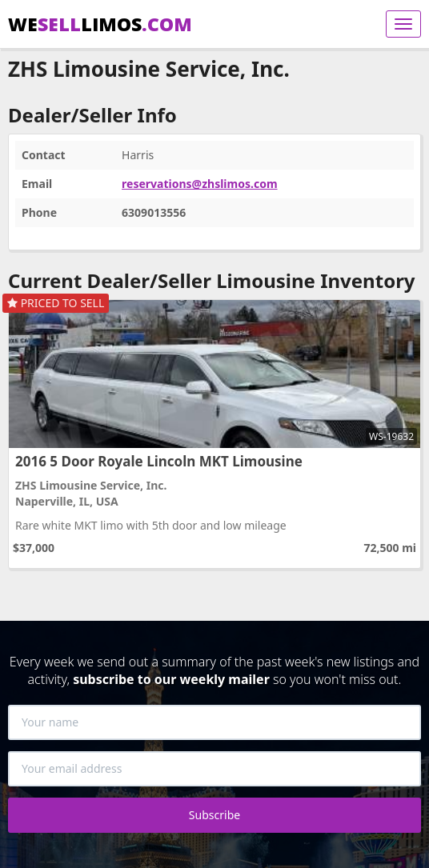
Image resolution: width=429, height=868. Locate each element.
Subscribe (214, 815)
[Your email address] (214, 769)
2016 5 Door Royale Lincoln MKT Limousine (159, 461)
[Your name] (214, 722)
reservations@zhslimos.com (199, 184)
